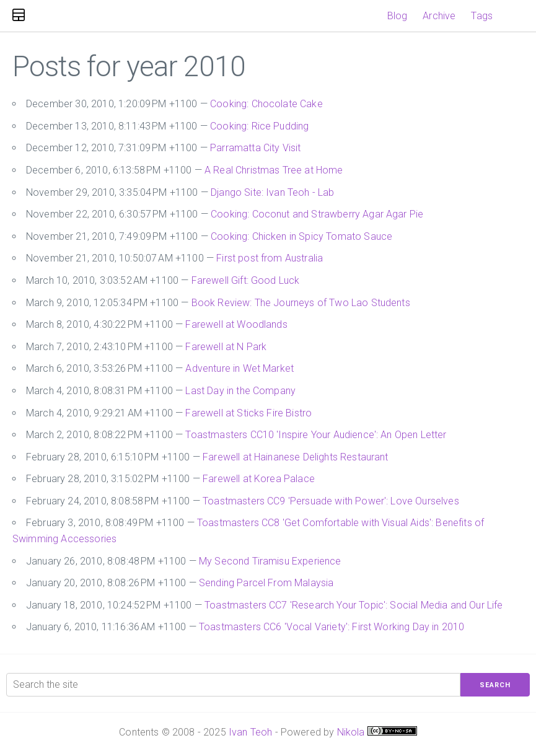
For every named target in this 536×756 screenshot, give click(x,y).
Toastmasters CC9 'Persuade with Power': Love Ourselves (331, 501)
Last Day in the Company (240, 391)
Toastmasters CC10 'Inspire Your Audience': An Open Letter (316, 435)
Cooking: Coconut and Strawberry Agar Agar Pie (317, 214)
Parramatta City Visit (255, 148)
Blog (398, 16)
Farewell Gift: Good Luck (246, 280)
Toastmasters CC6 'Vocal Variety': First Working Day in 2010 (332, 627)
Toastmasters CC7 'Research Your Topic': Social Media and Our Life (354, 605)
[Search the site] (233, 685)
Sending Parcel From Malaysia (266, 583)
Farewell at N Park (226, 347)
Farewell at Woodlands (236, 324)
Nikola (351, 732)
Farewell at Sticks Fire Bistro (248, 413)
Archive (439, 16)
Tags (482, 16)
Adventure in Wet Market (239, 368)
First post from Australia (270, 258)
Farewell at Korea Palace (259, 479)
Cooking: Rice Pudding (259, 126)
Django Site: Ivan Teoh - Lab (272, 192)
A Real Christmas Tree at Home (274, 170)
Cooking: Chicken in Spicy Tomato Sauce (301, 236)
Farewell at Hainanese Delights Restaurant (296, 457)
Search (495, 685)
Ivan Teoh (250, 732)
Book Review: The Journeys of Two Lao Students (301, 303)
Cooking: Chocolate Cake (266, 104)
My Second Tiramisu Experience (270, 561)
